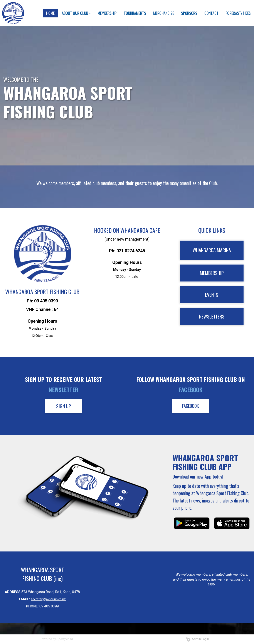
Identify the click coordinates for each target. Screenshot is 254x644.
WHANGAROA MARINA (212, 250)
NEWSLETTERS (212, 316)
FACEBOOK (191, 406)
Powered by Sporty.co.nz (57, 639)
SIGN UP (64, 406)
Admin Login (197, 639)
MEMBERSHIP (212, 273)
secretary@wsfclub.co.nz (48, 599)
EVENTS (212, 295)
